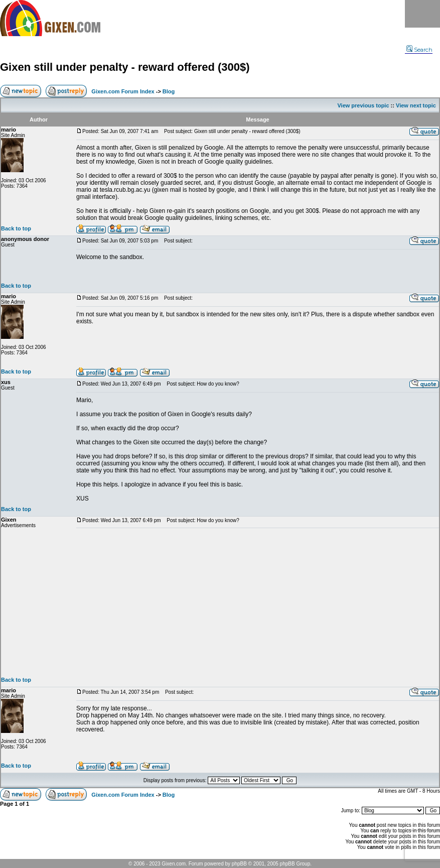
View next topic (416, 105)
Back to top (16, 228)
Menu (422, 14)
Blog (169, 91)
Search (419, 50)
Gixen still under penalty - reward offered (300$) (125, 67)
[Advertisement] (258, 602)
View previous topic (363, 105)
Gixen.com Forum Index (123, 91)
